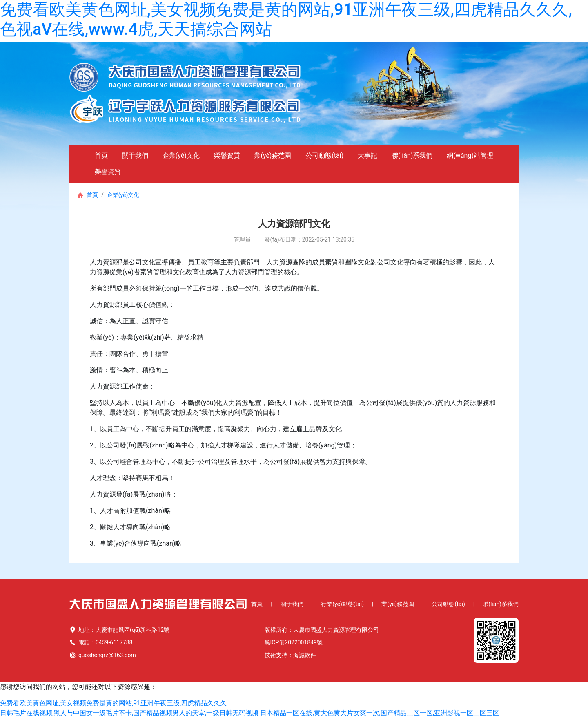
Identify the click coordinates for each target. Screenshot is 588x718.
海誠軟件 (305, 655)
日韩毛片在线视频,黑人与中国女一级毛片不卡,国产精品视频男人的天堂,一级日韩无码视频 (129, 713)
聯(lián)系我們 (412, 155)
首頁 (101, 155)
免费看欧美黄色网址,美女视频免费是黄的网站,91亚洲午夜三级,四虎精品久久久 (113, 703)
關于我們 (135, 155)
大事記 (367, 155)
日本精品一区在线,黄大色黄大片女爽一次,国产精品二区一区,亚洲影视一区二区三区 (380, 713)
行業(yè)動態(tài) (342, 604)
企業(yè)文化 (181, 155)
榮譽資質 (227, 155)
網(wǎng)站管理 (470, 155)
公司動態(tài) (324, 155)
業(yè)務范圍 (273, 155)
